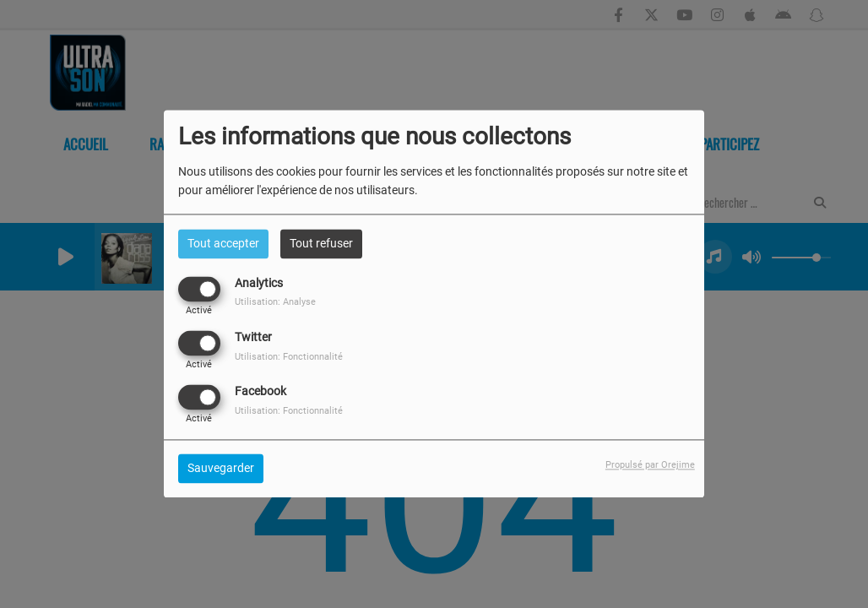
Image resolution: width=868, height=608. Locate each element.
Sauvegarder (221, 469)
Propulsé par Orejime (650, 466)
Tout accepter (223, 243)
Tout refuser (321, 243)
